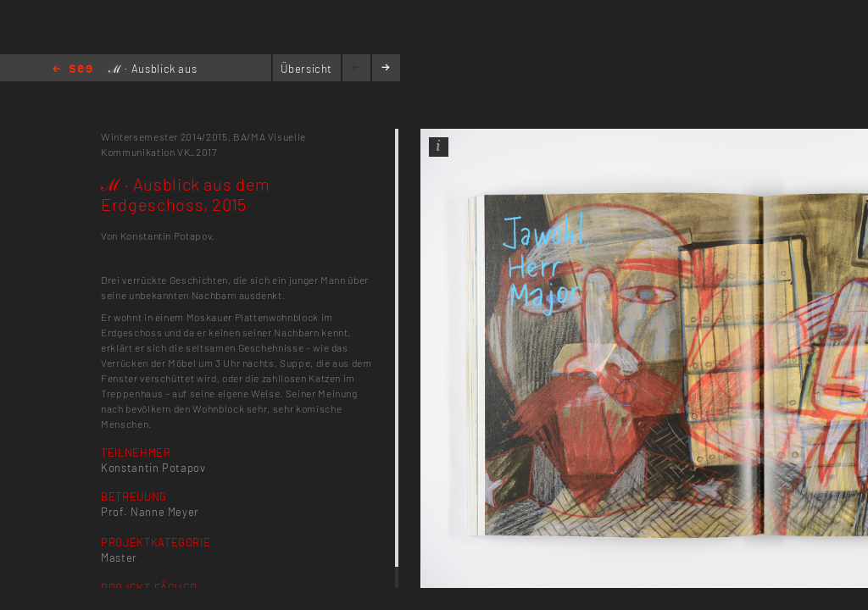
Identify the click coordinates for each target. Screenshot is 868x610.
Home (72, 70)
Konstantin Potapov (153, 468)
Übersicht (306, 69)
